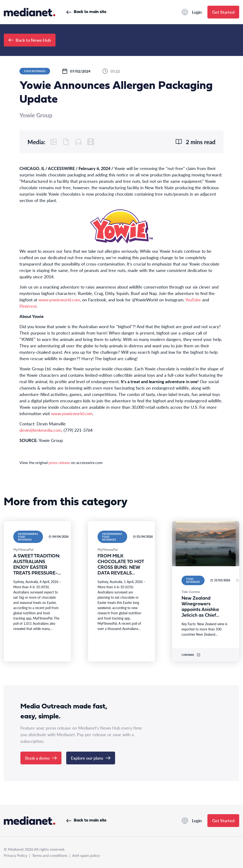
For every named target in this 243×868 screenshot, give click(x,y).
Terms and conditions (50, 855)
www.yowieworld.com (59, 300)
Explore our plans (91, 758)
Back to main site (86, 12)
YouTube (193, 300)
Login (192, 12)
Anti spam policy (86, 855)
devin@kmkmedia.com (40, 430)
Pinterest (28, 306)
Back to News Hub (30, 40)
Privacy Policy (16, 855)
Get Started (223, 12)
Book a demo (41, 758)
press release (59, 462)
